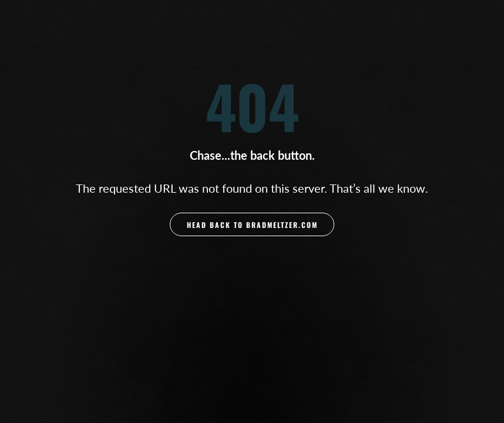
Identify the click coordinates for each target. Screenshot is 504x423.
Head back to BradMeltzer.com (252, 225)
